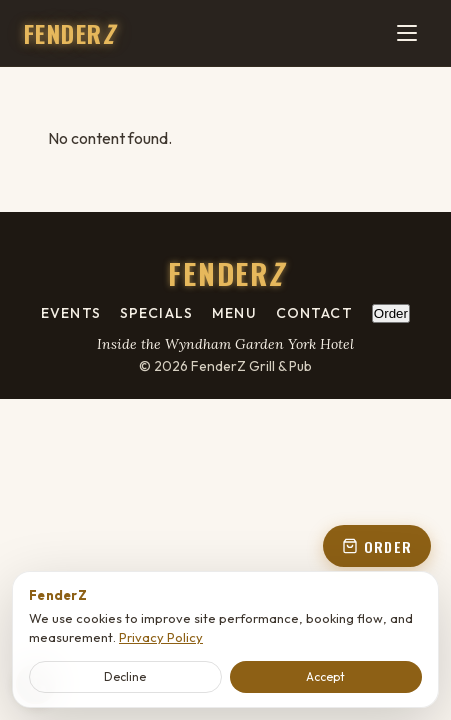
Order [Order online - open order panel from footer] (391, 313)
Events (71, 313)
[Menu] (407, 33)
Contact (314, 313)
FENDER (69, 33)
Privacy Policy (161, 637)
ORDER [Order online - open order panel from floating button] (377, 546)
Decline (125, 676)
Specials (156, 313)
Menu (234, 313)
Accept (325, 676)
